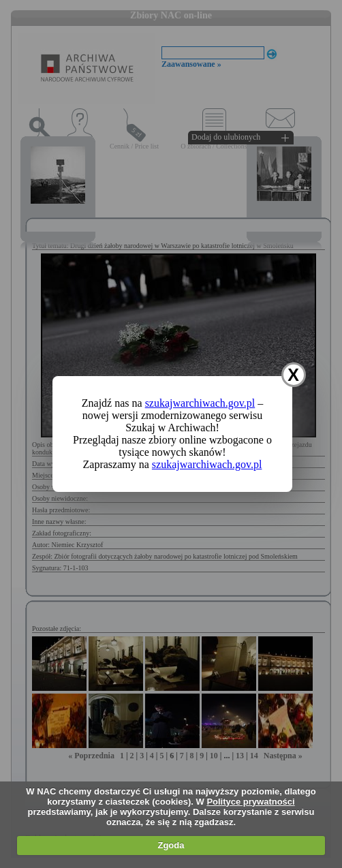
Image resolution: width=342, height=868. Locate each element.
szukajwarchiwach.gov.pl (200, 403)
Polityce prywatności (250, 802)
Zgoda (171, 845)
